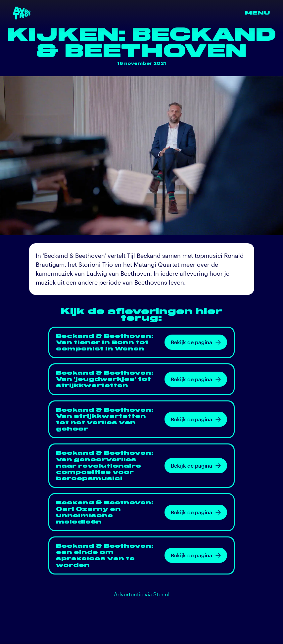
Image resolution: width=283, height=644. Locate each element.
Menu (257, 13)
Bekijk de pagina (196, 342)
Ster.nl (161, 594)
